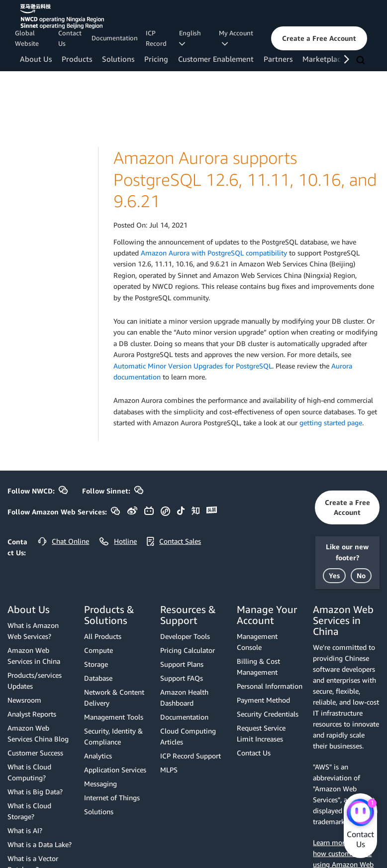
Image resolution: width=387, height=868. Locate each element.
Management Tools (114, 717)
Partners (278, 59)
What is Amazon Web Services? (33, 631)
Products (77, 59)
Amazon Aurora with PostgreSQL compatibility (214, 253)
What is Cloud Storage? (29, 811)
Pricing (156, 59)
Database (98, 678)
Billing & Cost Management (258, 667)
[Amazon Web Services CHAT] (360, 813)
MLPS (169, 770)
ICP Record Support (191, 756)
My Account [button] (236, 38)
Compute (98, 650)
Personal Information (270, 686)
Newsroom (24, 700)
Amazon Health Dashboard (184, 697)
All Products (103, 636)
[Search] (362, 61)
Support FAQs (182, 678)
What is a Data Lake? (40, 844)
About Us (36, 59)
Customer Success (35, 753)
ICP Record (156, 38)
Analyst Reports (32, 714)
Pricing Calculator (188, 650)
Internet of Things (112, 798)
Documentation (115, 38)
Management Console (257, 642)
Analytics (98, 756)
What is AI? (25, 830)
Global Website (27, 38)
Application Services (115, 770)
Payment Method (263, 700)
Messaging (100, 784)
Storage (96, 664)
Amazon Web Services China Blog (38, 733)
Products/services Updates (35, 681)
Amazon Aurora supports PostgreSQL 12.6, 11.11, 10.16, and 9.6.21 (245, 179)
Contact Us (70, 38)
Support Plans (182, 664)
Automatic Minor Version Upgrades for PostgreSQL (193, 366)
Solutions (118, 59)
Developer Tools (185, 636)
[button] (319, 38)
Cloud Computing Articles (188, 736)
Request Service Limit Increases (261, 733)
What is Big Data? (35, 792)
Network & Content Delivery (114, 697)
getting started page (331, 423)
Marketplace (324, 59)
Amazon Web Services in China (34, 656)
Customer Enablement (216, 59)
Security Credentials (268, 714)
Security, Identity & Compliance (113, 736)
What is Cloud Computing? (29, 772)
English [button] (192, 38)
